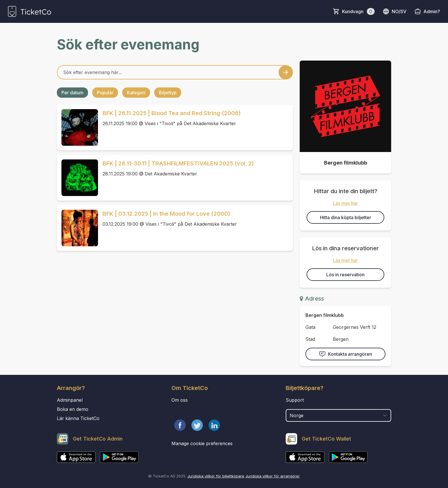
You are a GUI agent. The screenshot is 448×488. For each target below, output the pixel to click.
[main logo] (30, 11)
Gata (310, 327)
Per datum (72, 93)
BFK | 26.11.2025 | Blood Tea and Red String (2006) (172, 113)
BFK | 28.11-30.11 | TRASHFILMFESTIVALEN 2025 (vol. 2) (178, 163)
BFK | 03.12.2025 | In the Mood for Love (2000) (166, 214)
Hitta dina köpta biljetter (346, 217)
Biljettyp (168, 93)
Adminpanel (70, 400)
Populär (105, 93)
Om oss (180, 400)
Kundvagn (358, 11)
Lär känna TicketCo (78, 418)
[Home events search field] (175, 72)
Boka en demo (73, 409)
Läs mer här (345, 203)
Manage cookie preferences (202, 443)
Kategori (136, 93)
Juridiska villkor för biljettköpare (216, 476)
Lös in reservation (345, 275)
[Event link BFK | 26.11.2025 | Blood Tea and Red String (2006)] (77, 127)
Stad (310, 339)
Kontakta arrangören (345, 354)
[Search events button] (286, 72)
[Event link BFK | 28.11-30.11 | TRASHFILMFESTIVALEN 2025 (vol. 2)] (77, 178)
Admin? (432, 11)
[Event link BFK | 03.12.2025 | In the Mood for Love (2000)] (77, 228)
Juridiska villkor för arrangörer (273, 476)
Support (295, 400)
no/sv (394, 11)
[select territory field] (338, 415)
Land (292, 406)
